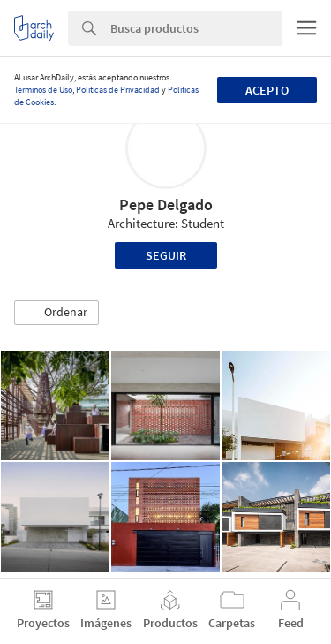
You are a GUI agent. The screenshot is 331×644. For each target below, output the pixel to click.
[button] (56, 313)
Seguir (166, 255)
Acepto (267, 90)
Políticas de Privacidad (118, 90)
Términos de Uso (43, 90)
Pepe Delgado (166, 205)
